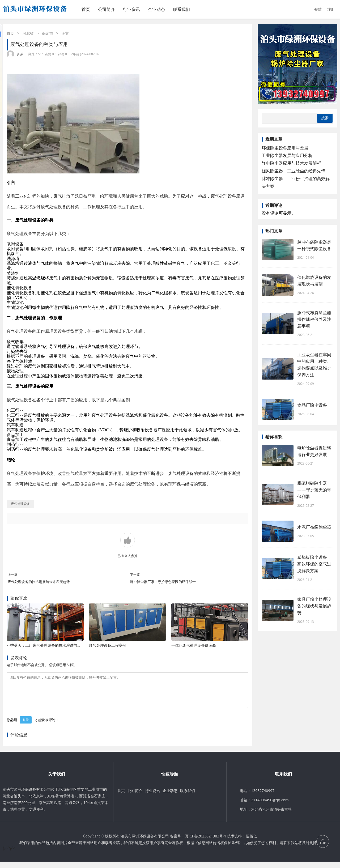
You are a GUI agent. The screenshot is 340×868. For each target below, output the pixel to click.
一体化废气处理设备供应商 (194, 645)
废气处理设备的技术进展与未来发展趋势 (39, 582)
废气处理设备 (223, 196)
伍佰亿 (251, 842)
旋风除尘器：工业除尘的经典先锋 (294, 171)
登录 (26, 726)
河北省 (28, 33)
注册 (331, 9)
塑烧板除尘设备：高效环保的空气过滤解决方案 (314, 564)
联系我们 (181, 9)
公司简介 (107, 9)
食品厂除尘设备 (312, 405)
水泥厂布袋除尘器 (314, 527)
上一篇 (12, 575)
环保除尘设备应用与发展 (285, 148)
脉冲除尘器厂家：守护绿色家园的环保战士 (163, 582)
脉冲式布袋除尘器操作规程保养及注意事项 (314, 319)
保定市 (48, 33)
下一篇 (135, 575)
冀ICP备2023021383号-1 (206, 842)
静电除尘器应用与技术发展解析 (291, 163)
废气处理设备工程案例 (108, 645)
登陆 (318, 9)
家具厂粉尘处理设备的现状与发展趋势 (314, 606)
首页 (86, 9)
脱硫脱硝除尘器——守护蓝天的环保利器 (314, 490)
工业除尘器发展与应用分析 (287, 155)
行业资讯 (131, 9)
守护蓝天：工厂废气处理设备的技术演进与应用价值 (49, 645)
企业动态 (156, 9)
